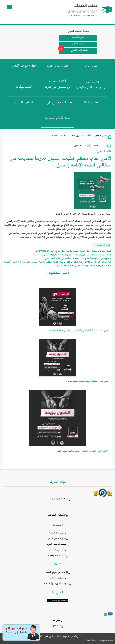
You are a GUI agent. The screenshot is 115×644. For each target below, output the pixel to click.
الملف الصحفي (104, 152)
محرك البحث (78, 38)
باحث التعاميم (78, 44)
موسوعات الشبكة (57, 533)
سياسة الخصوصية (106, 641)
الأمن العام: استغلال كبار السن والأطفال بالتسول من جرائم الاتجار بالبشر (78, 331)
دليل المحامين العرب (57, 539)
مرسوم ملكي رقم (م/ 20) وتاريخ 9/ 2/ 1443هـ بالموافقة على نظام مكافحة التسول (77, 259)
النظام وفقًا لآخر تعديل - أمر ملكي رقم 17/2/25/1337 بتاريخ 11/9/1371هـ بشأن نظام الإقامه (72, 255)
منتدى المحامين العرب (57, 545)
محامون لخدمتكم (57, 550)
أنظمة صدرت (57, 85)
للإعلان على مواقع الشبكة (57, 573)
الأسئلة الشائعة (57, 516)
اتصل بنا (57, 621)
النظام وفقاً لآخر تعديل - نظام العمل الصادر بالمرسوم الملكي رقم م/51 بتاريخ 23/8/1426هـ (73, 252)
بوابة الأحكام (58, 119)
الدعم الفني (57, 626)
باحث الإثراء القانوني (73, 51)
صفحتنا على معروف (59, 499)
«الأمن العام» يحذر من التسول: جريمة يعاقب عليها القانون (82, 452)
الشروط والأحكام (91, 641)
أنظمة (91, 67)
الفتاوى (24, 103)
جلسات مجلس (58, 103)
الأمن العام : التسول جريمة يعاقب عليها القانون (87, 382)
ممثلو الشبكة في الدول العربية (57, 584)
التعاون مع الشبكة (57, 578)
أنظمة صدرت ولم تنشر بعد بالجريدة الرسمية (91, 86)
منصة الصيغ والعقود (57, 556)
